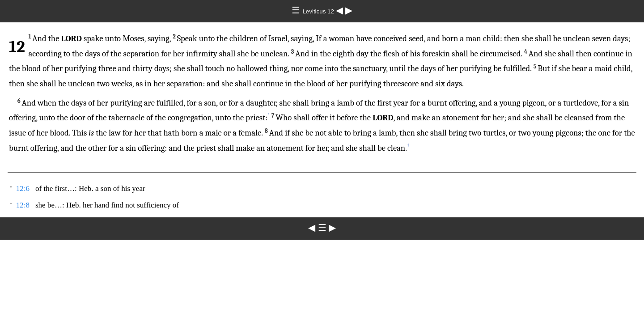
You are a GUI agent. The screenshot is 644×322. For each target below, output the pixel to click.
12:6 (23, 189)
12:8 (23, 205)
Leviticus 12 (319, 11)
